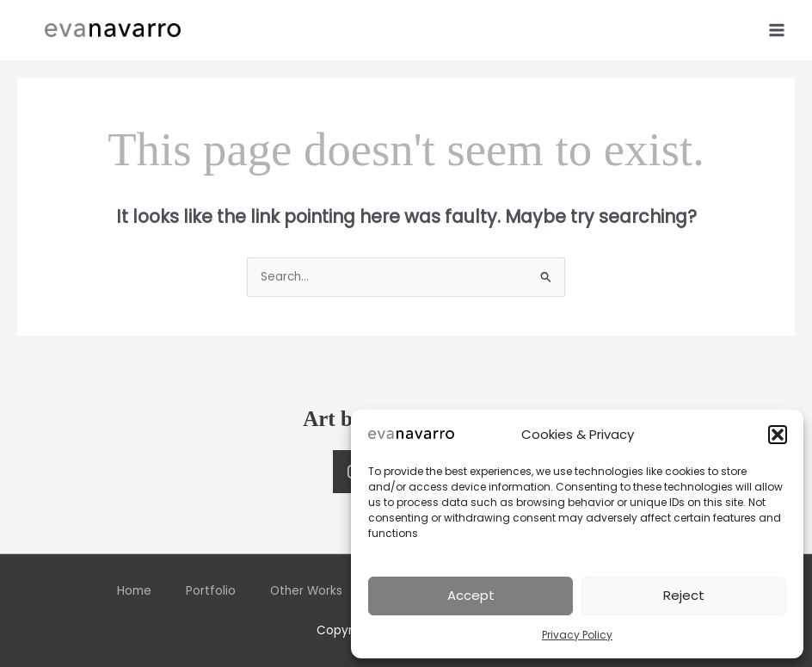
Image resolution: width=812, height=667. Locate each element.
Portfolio (211, 591)
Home (134, 591)
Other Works (306, 591)
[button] (778, 435)
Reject (684, 595)
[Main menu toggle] (777, 30)
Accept (471, 595)
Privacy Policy (577, 635)
